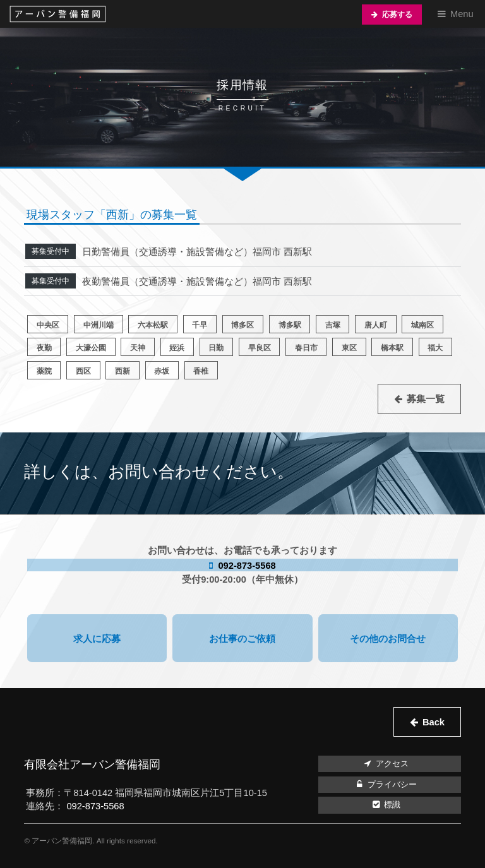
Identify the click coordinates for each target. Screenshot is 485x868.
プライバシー (385, 785)
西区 (83, 371)
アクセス (385, 764)
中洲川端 (99, 325)
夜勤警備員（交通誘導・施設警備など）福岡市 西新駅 (197, 282)
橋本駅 (392, 348)
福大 (435, 348)
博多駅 (290, 325)
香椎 (201, 371)
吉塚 (333, 325)
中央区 (48, 325)
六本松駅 (153, 325)
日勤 (216, 348)
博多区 (242, 325)
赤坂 (162, 371)
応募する (397, 14)
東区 (349, 348)
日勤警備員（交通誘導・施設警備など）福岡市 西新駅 (197, 252)
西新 (123, 371)
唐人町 (376, 325)
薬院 (44, 371)
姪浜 (177, 348)
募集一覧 (426, 399)
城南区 (422, 325)
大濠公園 (91, 348)
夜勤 (44, 348)
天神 (138, 348)
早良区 (260, 348)
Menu (462, 14)
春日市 (306, 348)
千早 (200, 325)
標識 (385, 805)
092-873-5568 (245, 566)
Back (434, 722)
